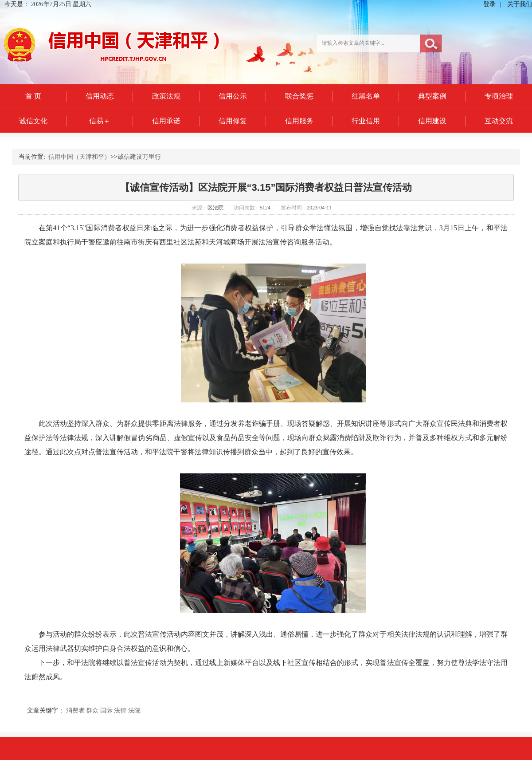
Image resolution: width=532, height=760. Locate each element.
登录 (489, 4)
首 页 (33, 96)
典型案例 (432, 96)
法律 (120, 711)
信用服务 (299, 121)
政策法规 (166, 96)
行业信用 (366, 121)
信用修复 (233, 121)
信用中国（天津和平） (79, 157)
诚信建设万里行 (139, 157)
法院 (134, 711)
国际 (106, 711)
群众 (92, 711)
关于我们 (520, 4)
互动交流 (499, 121)
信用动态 (100, 96)
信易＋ (100, 121)
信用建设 (432, 121)
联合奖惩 (299, 96)
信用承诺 (166, 121)
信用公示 (233, 96)
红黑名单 (366, 96)
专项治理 (499, 96)
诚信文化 (33, 121)
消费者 (75, 711)
